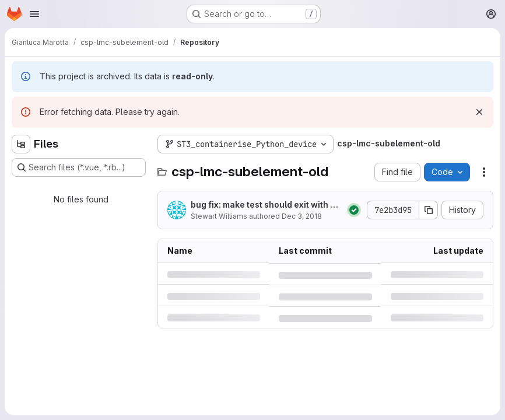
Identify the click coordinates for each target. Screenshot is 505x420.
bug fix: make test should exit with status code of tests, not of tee (264, 205)
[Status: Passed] (354, 210)
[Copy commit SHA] (429, 210)
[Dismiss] (479, 112)
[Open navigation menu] (34, 14)
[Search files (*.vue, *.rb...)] (79, 167)
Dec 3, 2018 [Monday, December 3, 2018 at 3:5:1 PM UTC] (302, 216)
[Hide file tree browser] (21, 144)
